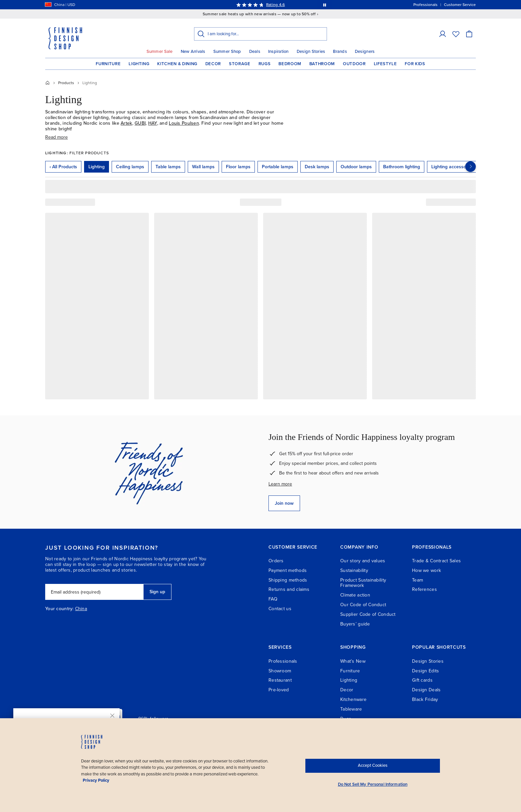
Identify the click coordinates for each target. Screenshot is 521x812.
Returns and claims (289, 589)
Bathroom (322, 64)
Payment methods (288, 570)
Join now (284, 503)
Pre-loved (279, 690)
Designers (365, 52)
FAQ (273, 599)
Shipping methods (288, 580)
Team (417, 580)
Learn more (280, 484)
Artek (126, 123)
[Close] (112, 716)
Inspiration (278, 52)
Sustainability (354, 570)
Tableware (351, 709)
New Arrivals (193, 52)
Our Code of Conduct (363, 605)
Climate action (355, 595)
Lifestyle (385, 64)
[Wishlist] (456, 34)
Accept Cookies (373, 765)
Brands (340, 52)
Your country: (59, 609)
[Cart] (469, 34)
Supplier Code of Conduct (368, 614)
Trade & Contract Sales (436, 561)
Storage (240, 64)
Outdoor (354, 64)
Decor (213, 64)
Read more (56, 137)
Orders (276, 561)
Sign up (157, 592)
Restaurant (280, 680)
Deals (255, 52)
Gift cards (422, 680)
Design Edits (425, 671)
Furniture (108, 64)
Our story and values (363, 561)
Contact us (280, 609)
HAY (153, 123)
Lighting (139, 64)
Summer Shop (227, 52)
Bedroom (290, 64)
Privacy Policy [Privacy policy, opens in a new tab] (96, 780)
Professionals (283, 661)
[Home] (48, 83)
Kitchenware (353, 699)
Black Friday (425, 699)
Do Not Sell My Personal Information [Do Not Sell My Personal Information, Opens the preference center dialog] (373, 784)
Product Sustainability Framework (363, 583)
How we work (426, 570)
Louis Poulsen (184, 123)
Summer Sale (160, 52)
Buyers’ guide (355, 624)
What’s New (353, 661)
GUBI (140, 123)
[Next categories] (470, 167)
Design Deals (426, 690)
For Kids (415, 64)
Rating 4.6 (275, 5)
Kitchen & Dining (177, 64)
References (424, 589)
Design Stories (311, 52)
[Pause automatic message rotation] (325, 5)
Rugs (265, 64)
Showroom (280, 671)
